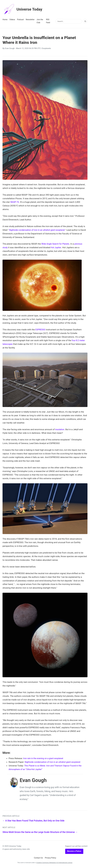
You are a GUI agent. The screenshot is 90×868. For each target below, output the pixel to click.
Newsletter (30, 20)
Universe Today (23, 9)
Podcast (20, 20)
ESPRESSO (41, 330)
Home (5, 20)
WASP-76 (15, 202)
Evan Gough (10, 48)
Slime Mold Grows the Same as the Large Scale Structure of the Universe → (40, 832)
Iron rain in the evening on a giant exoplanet (44, 758)
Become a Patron (74, 851)
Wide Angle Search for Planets (56, 244)
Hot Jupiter (56, 247)
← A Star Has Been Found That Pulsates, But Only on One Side (33, 821)
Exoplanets (47, 48)
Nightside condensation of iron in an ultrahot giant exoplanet (38, 230)
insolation (60, 429)
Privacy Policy (51, 858)
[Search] (85, 21)
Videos (12, 20)
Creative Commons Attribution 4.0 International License (54, 863)
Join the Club (40, 21)
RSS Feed (48, 21)
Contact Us (38, 858)
